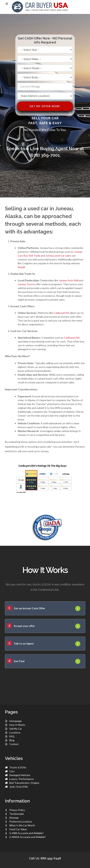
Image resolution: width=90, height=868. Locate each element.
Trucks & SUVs (18, 767)
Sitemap (14, 818)
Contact (14, 744)
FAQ (12, 736)
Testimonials (17, 814)
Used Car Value (18, 829)
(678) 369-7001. (45, 155)
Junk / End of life (19, 787)
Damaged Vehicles (20, 775)
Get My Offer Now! (45, 106)
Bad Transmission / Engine (24, 783)
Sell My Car (16, 729)
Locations (15, 732)
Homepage (16, 721)
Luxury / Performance (22, 779)
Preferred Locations (21, 821)
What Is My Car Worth (22, 825)
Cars (12, 771)
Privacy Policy (17, 810)
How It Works (17, 725)
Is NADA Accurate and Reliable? (28, 837)
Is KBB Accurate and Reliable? (26, 833)
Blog (12, 740)
